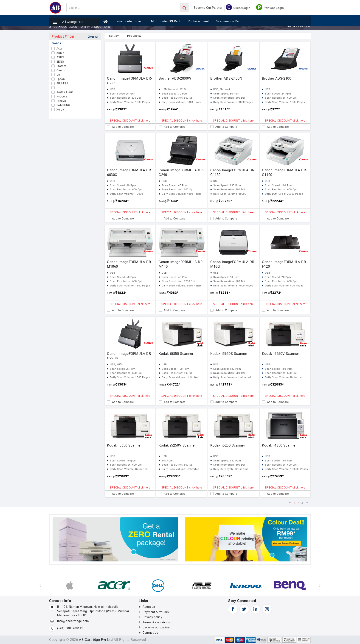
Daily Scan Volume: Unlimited (180, 377)
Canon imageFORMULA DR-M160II (233, 264)
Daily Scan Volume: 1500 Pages (130, 102)
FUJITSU (62, 83)
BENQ (60, 62)
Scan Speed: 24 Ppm (278, 93)
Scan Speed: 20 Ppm (278, 277)
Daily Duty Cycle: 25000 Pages (284, 194)
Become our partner (155, 627)
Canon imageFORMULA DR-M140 (181, 264)
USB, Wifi (116, 364)
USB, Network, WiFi (174, 89)
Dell (59, 75)
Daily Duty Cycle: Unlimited (230, 469)
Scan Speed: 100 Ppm (279, 185)
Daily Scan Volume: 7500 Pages (130, 285)
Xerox (60, 110)
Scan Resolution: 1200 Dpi (178, 281)
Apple (60, 53)
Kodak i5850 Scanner (176, 353)
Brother (61, 66)
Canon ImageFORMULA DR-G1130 (233, 172)
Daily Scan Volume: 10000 (126, 194)
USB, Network (222, 89)
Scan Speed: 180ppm (123, 460)
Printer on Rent (205, 19)
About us (147, 607)
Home (291, 26)
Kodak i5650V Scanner (281, 353)
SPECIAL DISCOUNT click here (130, 120)
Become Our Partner (208, 8)
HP (59, 88)
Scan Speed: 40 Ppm (175, 277)
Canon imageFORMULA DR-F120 (284, 264)
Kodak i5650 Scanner (124, 445)
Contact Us (148, 633)
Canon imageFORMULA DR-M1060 (129, 264)
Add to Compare (123, 127)
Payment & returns (154, 612)
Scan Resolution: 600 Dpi (177, 98)
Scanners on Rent (238, 19)
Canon (61, 70)
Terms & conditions (154, 622)
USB (113, 89)
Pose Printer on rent (131, 19)
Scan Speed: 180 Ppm (227, 369)
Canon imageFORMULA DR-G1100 (284, 172)
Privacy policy (150, 617)
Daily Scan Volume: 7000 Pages (233, 285)
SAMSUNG (63, 105)
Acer (59, 49)
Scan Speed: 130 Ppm (227, 185)
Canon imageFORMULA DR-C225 (129, 80)
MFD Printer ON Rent (170, 19)
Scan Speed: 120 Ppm (175, 369)
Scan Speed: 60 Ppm (123, 185)
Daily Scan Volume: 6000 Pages (182, 285)
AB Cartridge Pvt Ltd (96, 639)
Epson (61, 79)
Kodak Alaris (65, 92)
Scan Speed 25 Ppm (123, 93)
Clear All (93, 37)
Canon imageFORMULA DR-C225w (129, 356)
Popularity (134, 36)
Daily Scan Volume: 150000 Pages (287, 469)
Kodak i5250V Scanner (177, 445)
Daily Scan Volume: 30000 (230, 194)
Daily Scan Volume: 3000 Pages (182, 102)
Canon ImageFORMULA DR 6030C (129, 172)
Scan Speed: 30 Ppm (175, 93)
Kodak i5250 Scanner (228, 445)
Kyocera (62, 97)
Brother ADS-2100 (277, 78)
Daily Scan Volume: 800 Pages (284, 285)
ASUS (60, 57)
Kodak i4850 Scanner (279, 445)
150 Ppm (167, 460)
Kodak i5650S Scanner (229, 353)
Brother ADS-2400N (226, 78)
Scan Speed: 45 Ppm (175, 185)
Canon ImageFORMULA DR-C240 (181, 172)
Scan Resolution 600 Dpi (125, 98)
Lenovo (61, 101)
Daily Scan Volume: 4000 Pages (182, 194)
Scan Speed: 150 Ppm (227, 460)
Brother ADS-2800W (175, 78)
